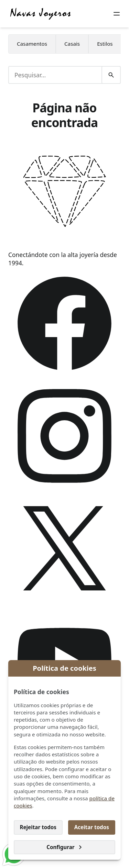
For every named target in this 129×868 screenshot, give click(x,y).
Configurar (64, 847)
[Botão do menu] (117, 14)
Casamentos (32, 44)
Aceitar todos (92, 827)
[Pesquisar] (111, 75)
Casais (72, 44)
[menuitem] (32, 44)
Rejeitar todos (38, 827)
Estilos (105, 44)
